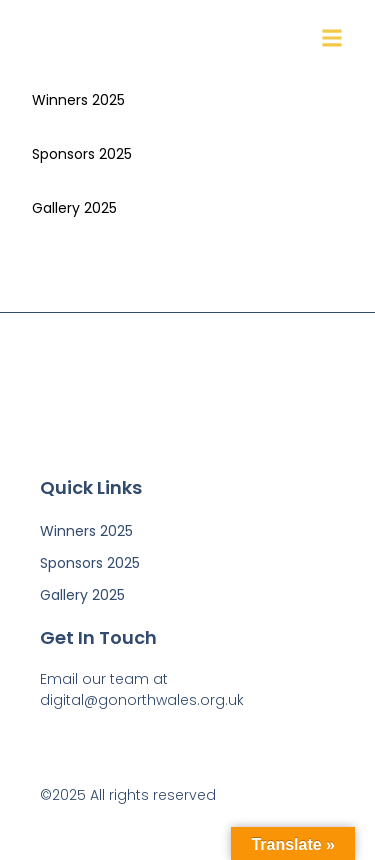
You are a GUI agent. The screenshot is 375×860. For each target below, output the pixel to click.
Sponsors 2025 (82, 154)
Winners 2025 (78, 100)
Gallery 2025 (74, 208)
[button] (332, 38)
